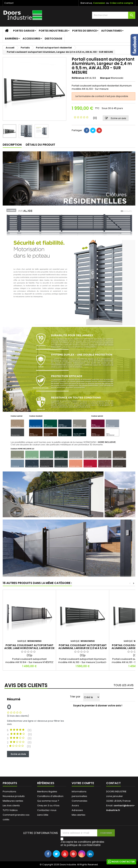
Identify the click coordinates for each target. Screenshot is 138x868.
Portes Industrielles (53, 31)
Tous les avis (124, 685)
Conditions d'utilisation (50, 796)
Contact (9, 3)
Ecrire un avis (116, 118)
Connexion (99, 3)
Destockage (53, 39)
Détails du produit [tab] (40, 145)
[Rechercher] (114, 15)
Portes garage (24, 31)
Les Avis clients (11, 806)
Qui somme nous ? (48, 801)
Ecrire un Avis (18, 754)
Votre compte (83, 783)
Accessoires (31, 39)
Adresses (77, 810)
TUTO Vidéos (10, 810)
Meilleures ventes (13, 801)
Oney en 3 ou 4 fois (48, 806)
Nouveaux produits (14, 796)
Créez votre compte (121, 3)
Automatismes (111, 31)
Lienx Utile (43, 815)
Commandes (80, 801)
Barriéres (12, 39)
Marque (105, 78)
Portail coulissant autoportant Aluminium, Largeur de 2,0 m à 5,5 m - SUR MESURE (83, 648)
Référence (78, 78)
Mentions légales (47, 792)
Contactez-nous (47, 810)
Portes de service (84, 31)
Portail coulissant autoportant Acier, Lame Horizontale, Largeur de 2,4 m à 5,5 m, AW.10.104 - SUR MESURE (29, 648)
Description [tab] (12, 145)
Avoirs (75, 806)
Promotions (9, 792)
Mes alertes (79, 815)
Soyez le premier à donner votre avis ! (98, 706)
